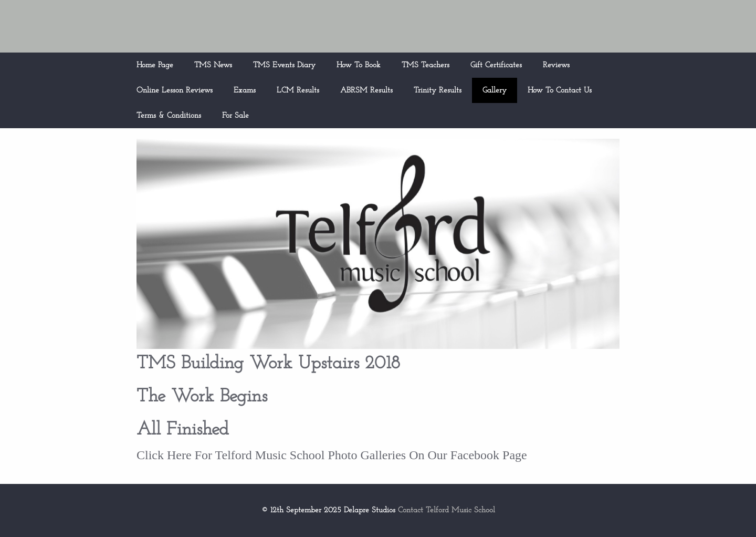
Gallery (495, 91)
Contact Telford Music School (447, 510)
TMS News (213, 65)
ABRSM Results (366, 91)
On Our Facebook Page (466, 455)
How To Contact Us (560, 91)
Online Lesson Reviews (175, 91)
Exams (245, 91)
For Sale (235, 116)
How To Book (359, 65)
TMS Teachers (426, 65)
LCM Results (298, 91)
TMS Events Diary (284, 65)
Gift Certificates (496, 65)
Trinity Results (438, 91)
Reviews (556, 65)
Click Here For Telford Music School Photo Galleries (271, 455)
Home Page (155, 65)
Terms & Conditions (169, 116)
